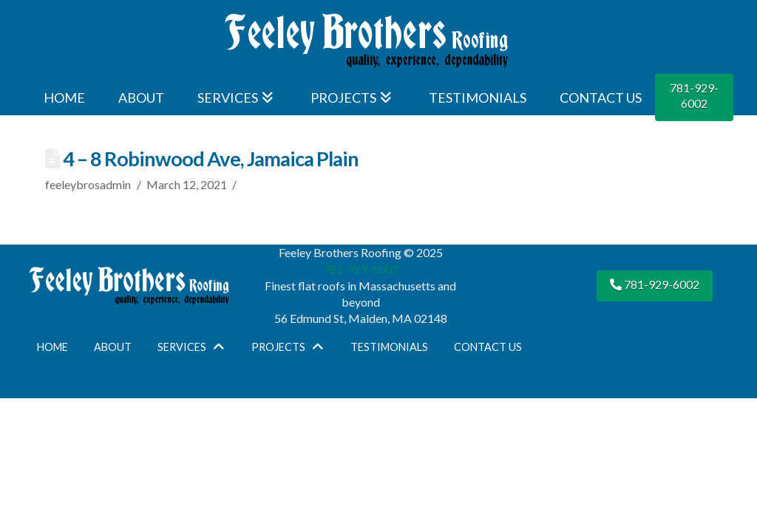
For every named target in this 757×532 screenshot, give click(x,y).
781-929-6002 (694, 95)
